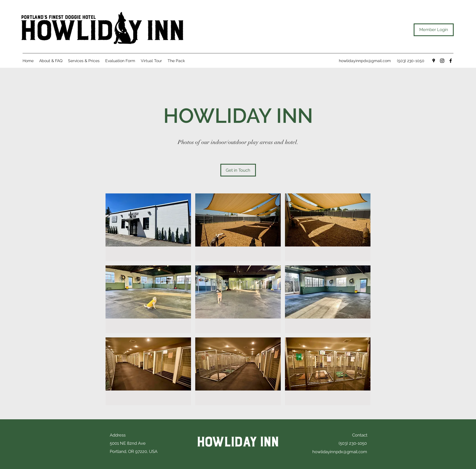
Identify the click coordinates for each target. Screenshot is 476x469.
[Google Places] (434, 61)
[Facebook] (451, 61)
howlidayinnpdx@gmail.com (365, 61)
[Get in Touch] (238, 170)
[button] (148, 227)
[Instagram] (442, 61)
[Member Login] (434, 30)
